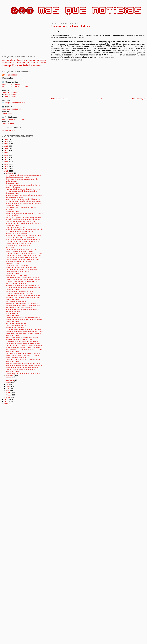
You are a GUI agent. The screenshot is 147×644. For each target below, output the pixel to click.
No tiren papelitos (11, 181)
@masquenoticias (10, 96)
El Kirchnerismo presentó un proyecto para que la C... (23, 368)
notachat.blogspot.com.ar (12, 109)
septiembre (10, 380)
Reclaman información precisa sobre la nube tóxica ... (23, 364)
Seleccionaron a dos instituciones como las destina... (23, 223)
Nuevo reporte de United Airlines (16, 301)
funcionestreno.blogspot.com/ (13, 119)
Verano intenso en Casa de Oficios (17, 358)
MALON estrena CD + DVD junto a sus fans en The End (24, 350)
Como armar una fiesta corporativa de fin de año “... (23, 249)
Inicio (100, 99)
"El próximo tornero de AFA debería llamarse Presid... (23, 297)
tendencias (36, 66)
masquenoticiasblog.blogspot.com (15, 86)
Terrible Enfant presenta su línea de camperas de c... (23, 304)
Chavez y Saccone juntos (14, 197)
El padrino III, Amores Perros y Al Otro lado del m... (23, 257)
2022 (6, 148)
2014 (6, 166)
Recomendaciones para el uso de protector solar (22, 179)
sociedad (24, 65)
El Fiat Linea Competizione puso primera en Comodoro (24, 366)
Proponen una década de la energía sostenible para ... (24, 287)
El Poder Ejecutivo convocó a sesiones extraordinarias (24, 319)
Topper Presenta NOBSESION (16, 283)
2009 (6, 404)
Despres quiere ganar (13, 187)
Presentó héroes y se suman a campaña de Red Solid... (24, 253)
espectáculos (8, 62)
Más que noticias (11, 75)
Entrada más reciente (59, 99)
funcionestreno (9, 123)
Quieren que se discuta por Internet (17, 271)
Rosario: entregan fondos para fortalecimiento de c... (23, 338)
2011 (6, 399)
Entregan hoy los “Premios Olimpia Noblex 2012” (22, 281)
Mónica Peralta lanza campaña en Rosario (20, 251)
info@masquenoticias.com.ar (16, 103)
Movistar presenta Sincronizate (16, 324)
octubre (9, 378)
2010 (6, 402)
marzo (9, 393)
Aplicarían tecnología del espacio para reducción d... (23, 219)
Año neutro (9, 209)
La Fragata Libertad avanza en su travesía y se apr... (23, 175)
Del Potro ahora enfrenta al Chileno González (21, 267)
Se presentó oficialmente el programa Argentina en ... (23, 285)
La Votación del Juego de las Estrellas (18, 245)
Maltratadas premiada (13, 311)
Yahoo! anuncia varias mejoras (16, 325)
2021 (6, 150)
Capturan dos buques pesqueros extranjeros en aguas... (24, 213)
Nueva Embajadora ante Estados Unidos (19, 291)
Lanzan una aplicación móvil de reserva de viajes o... (23, 318)
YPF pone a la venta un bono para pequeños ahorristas (24, 346)
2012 (6, 171)
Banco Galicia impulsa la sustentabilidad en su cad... (23, 309)
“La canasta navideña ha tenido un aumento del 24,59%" (24, 332)
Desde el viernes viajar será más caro (18, 261)
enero (8, 397)
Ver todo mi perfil (8, 130)
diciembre (10, 173)
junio (8, 386)
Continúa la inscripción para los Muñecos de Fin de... (23, 360)
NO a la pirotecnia (12, 314)
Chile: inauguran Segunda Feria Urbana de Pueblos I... (24, 259)
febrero (9, 395)
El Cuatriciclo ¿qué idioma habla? (17, 265)
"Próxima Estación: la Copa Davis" (17, 275)
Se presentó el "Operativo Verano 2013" (19, 340)
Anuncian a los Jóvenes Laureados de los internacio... (24, 203)
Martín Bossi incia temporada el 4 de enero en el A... (23, 189)
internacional (23, 62)
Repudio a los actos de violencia (16, 233)
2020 (6, 153)
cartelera (11, 60)
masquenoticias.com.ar (11, 84)
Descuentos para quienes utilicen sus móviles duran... (24, 239)
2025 (6, 141)
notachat (44, 63)
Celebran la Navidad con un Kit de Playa (19, 293)
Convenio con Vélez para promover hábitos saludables (24, 217)
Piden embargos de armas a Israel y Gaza (20, 237)
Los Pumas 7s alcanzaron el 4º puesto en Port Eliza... (24, 354)
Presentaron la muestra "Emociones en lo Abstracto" (23, 241)
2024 (6, 144)
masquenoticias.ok (10, 92)
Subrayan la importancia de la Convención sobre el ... (23, 348)
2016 (6, 162)
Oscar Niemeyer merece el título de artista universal (23, 374)
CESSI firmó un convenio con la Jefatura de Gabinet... (24, 295)
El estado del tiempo (12, 183)
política (14, 65)
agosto (9, 382)
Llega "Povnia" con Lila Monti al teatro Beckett (21, 207)
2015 (6, 164)
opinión (5, 66)
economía (31, 60)
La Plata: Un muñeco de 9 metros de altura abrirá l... (23, 185)
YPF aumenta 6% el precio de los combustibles (21, 191)
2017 (6, 160)
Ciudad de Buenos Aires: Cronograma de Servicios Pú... (24, 229)
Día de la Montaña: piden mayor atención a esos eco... (24, 334)
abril (8, 391)
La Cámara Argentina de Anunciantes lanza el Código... (24, 330)
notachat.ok (7, 113)
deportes (21, 60)
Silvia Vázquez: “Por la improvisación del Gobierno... (23, 199)
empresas (42, 60)
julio (8, 384)
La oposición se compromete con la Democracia (22, 342)
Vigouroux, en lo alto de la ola (16, 227)
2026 (6, 139)
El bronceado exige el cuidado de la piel (19, 243)
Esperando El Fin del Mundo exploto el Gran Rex (22, 221)
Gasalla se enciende (12, 263)
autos (4, 60)
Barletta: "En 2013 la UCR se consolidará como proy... (24, 195)
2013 (6, 169)
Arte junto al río (11, 247)
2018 (6, 157)
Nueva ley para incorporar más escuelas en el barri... (23, 305)
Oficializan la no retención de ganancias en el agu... (23, 277)
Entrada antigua (139, 99)
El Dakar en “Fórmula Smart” (15, 328)
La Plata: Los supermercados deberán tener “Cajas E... (24, 201)
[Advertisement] (74, 80)
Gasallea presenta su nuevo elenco (17, 177)
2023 (6, 146)
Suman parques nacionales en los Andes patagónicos (23, 235)
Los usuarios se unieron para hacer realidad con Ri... (23, 344)
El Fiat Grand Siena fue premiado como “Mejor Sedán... (24, 255)
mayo (8, 389)
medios (35, 62)
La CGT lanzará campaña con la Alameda (20, 231)
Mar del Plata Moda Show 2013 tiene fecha (20, 307)
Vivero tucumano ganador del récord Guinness (21, 269)
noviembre (10, 376)
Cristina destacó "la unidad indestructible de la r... (22, 370)
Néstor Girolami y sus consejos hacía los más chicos (23, 356)
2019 (6, 155)
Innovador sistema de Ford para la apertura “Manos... (23, 279)
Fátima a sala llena (12, 215)
